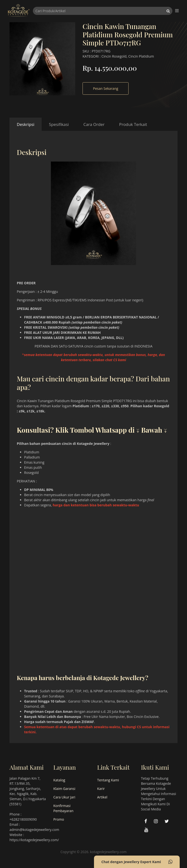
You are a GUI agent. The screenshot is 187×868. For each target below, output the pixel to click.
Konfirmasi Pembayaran (63, 808)
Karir (101, 789)
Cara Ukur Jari (64, 797)
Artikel (102, 797)
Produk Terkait (133, 124)
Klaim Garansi (64, 789)
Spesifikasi (59, 124)
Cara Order (94, 124)
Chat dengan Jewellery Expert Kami (137, 862)
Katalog (59, 780)
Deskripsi (26, 124)
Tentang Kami (108, 780)
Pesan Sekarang (106, 88)
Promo (59, 819)
